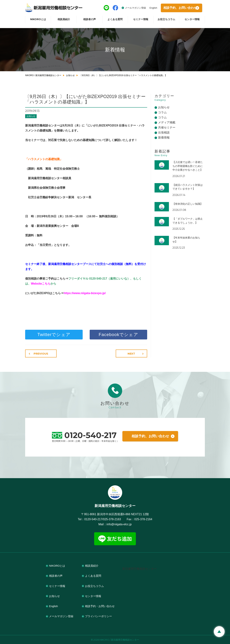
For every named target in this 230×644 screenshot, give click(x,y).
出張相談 (164, 132)
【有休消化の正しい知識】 (188, 204)
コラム (162, 112)
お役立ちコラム (166, 21)
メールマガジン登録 (129, 9)
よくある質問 (115, 21)
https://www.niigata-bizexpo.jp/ (85, 293)
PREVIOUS (40, 354)
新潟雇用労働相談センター (139, 568)
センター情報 (192, 21)
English (147, 9)
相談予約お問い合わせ (178, 9)
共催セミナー (167, 127)
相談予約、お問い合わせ (150, 436)
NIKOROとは (38, 21)
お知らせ (31, 116)
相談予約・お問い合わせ (100, 606)
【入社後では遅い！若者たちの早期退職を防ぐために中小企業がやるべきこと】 (188, 166)
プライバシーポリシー (98, 616)
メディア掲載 (167, 122)
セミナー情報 (141, 21)
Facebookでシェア (118, 335)
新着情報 (164, 138)
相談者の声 (89, 21)
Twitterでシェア (54, 335)
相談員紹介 (64, 21)
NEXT (132, 354)
